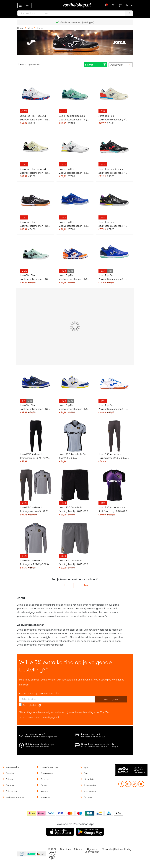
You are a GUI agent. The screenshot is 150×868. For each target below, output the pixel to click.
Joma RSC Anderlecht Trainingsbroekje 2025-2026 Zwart (74, 510)
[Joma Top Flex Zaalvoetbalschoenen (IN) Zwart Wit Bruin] (36, 202)
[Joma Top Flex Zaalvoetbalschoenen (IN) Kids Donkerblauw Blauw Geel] (36, 385)
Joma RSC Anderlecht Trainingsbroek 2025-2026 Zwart (34, 457)
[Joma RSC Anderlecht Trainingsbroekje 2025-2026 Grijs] (75, 540)
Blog (86, 773)
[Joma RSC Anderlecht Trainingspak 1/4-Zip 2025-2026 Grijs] (36, 487)
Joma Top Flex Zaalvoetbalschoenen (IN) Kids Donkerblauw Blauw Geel (34, 408)
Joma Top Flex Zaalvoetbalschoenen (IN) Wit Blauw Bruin (112, 408)
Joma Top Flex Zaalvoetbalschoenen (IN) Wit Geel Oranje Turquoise (73, 171)
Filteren (96, 65)
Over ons (45, 779)
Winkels (44, 791)
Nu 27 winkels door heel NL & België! (100, 747)
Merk (31, 28)
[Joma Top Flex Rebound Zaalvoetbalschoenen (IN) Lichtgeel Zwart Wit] (36, 149)
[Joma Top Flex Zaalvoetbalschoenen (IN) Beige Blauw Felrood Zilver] (114, 96)
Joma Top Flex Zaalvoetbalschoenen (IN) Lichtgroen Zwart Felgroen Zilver (34, 278)
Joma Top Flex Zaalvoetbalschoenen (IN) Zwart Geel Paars (112, 224)
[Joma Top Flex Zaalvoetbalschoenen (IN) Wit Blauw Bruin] (114, 385)
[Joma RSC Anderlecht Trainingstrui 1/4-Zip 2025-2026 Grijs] (36, 540)
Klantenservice (12, 767)
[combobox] (75, 13)
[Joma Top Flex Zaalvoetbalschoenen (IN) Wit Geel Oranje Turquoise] (75, 149)
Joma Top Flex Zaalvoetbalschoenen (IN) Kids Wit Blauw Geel (73, 408)
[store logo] (75, 5)
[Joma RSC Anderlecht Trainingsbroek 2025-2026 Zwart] (36, 436)
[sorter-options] (121, 65)
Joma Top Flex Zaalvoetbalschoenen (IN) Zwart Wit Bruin (34, 224)
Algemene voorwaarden (92, 851)
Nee (85, 585)
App (86, 767)
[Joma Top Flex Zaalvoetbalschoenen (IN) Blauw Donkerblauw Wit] (75, 202)
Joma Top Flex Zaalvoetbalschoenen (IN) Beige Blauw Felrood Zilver (113, 118)
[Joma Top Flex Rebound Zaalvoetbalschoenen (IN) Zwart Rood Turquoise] (114, 149)
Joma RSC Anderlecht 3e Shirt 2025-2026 (72, 456)
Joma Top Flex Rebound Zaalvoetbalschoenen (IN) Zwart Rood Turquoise (112, 171)
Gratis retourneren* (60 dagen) (77, 22)
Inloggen (106, 5)
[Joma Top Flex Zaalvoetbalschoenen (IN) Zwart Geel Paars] (114, 202)
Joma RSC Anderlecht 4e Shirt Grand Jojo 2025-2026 (114, 509)
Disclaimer (66, 849)
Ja (65, 585)
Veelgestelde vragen (15, 797)
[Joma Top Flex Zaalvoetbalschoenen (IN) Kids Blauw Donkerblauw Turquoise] (114, 255)
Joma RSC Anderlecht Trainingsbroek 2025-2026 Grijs (113, 457)
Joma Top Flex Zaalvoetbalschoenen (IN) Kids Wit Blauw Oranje (73, 278)
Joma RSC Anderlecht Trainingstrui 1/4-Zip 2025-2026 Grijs (34, 563)
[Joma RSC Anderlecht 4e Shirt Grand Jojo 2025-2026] (114, 487)
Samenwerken (90, 785)
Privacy (78, 849)
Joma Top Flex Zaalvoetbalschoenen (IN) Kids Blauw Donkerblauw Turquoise (112, 278)
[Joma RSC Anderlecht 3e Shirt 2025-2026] (75, 436)
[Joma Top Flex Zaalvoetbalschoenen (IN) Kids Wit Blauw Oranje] (75, 255)
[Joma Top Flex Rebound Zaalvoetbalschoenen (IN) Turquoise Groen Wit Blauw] (75, 96)
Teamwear (88, 797)
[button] (129, 5)
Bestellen (10, 773)
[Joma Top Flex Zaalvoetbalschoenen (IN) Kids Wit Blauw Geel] (75, 385)
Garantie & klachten (50, 767)
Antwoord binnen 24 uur (93, 737)
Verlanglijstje (113, 5)
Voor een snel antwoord (37, 747)
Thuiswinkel (41, 854)
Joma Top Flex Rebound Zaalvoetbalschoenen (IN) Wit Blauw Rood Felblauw (34, 118)
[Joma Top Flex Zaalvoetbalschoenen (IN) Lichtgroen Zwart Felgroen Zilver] (36, 255)
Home (21, 28)
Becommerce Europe (21, 854)
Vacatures (45, 797)
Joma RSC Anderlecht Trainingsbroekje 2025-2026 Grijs (74, 563)
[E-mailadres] (57, 699)
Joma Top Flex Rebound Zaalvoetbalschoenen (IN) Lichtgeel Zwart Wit (34, 171)
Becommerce (32, 854)
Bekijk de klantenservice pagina (41, 737)
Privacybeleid (30, 705)
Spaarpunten (47, 773)
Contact (45, 785)
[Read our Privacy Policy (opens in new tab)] (40, 705)
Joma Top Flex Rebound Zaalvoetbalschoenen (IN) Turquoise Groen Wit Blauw (74, 118)
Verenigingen (90, 791)
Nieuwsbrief (89, 779)
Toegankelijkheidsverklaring (117, 849)
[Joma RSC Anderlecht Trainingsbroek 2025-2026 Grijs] (114, 436)
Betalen (9, 779)
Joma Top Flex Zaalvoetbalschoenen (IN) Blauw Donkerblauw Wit (73, 224)
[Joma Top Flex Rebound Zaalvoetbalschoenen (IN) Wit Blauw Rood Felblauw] (36, 96)
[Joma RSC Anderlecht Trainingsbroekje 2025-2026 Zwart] (75, 487)
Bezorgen (10, 785)
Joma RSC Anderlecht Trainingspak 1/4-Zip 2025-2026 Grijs (35, 510)
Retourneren (11, 791)
